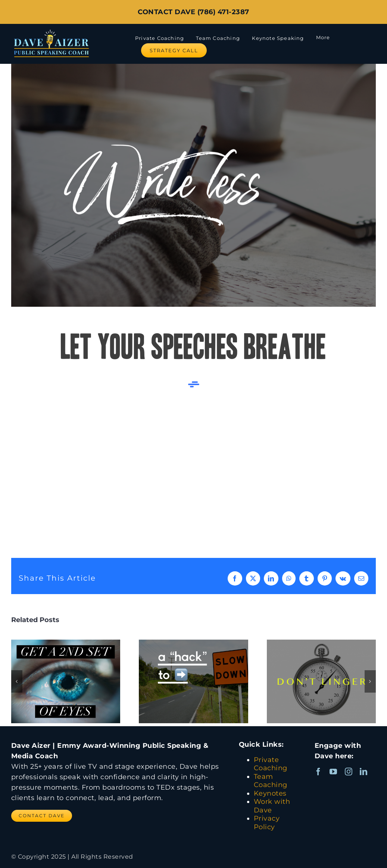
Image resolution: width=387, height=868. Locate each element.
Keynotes (270, 793)
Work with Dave (272, 806)
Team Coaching (271, 781)
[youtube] (333, 772)
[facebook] (319, 772)
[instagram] (349, 772)
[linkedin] (364, 772)
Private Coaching (271, 764)
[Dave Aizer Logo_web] (51, 30)
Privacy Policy (267, 823)
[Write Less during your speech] (193, 185)
